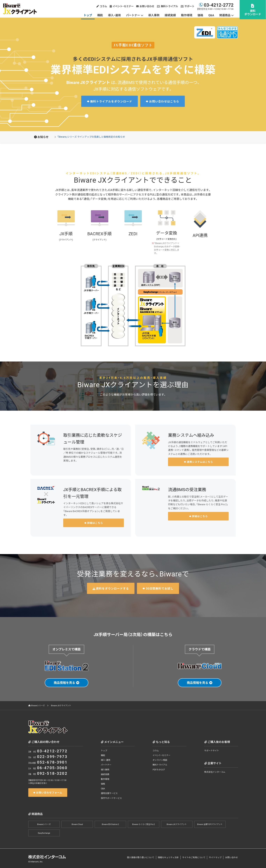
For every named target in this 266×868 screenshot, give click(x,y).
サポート (190, 6)
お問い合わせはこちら (164, 101)
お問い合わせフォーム (49, 793)
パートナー (133, 15)
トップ (88, 15)
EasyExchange (44, 833)
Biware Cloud (77, 824)
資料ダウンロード (253, 12)
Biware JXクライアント (177, 824)
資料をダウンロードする (112, 588)
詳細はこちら (95, 523)
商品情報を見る (64, 683)
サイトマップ (215, 858)
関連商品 (225, 15)
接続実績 (170, 15)
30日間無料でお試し (160, 588)
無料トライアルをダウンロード (111, 101)
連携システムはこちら (200, 462)
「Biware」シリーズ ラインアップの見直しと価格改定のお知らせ (92, 137)
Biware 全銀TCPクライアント (210, 824)
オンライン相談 (160, 760)
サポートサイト (212, 751)
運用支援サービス (109, 793)
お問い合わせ (147, 6)
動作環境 (187, 15)
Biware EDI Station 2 (110, 824)
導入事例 (154, 15)
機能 (100, 15)
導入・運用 (115, 15)
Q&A (211, 15)
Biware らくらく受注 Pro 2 (143, 824)
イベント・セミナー (123, 6)
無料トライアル (170, 6)
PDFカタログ (159, 770)
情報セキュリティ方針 (168, 858)
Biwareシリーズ (38, 706)
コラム (104, 6)
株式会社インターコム (215, 772)
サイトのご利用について (194, 858)
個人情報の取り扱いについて (141, 858)
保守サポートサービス (111, 798)
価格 (201, 15)
